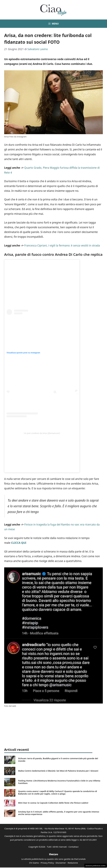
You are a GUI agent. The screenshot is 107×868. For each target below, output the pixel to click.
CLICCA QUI (19, 543)
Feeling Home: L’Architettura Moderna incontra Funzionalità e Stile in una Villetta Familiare (59, 782)
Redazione (73, 863)
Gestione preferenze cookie (95, 866)
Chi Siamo (34, 863)
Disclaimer (61, 863)
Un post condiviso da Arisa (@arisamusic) (42, 433)
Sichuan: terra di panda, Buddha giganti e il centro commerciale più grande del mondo (58, 760)
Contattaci (74, 847)
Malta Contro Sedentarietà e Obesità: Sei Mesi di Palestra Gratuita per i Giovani (58, 771)
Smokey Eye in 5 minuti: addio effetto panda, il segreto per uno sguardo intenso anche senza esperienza (59, 813)
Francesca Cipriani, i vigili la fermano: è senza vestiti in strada (62, 245)
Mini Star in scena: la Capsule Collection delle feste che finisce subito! (53, 803)
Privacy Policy (47, 863)
